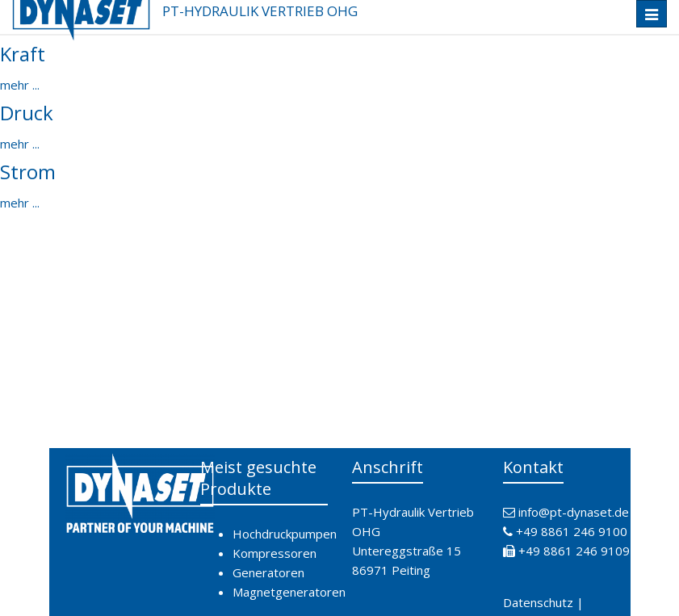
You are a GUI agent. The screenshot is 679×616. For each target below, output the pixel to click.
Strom (28, 172)
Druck (27, 113)
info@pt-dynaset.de (574, 512)
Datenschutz (538, 602)
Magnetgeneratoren (289, 592)
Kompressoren (275, 553)
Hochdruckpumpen (285, 534)
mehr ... (20, 85)
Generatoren (268, 572)
